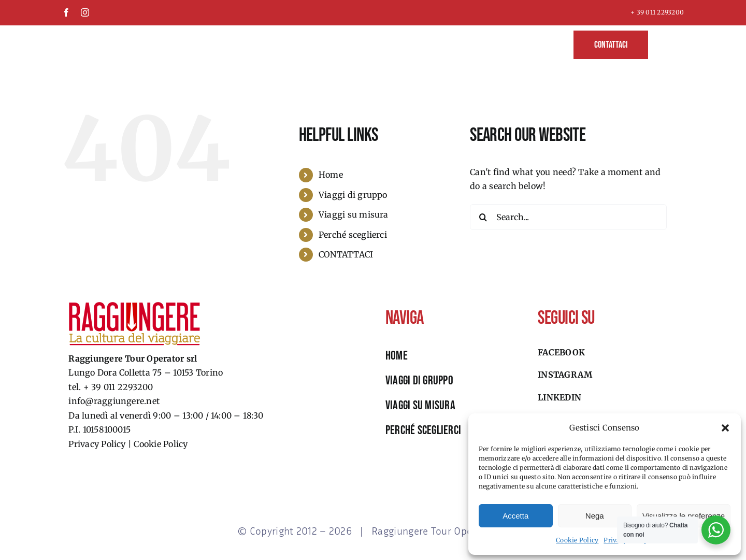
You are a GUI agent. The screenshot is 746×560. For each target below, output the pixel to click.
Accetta (515, 516)
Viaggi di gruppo (353, 195)
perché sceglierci (423, 430)
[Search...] (568, 217)
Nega (595, 516)
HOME (397, 356)
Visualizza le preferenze (684, 516)
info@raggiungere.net (114, 401)
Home (331, 175)
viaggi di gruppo (419, 380)
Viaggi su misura (354, 214)
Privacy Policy (97, 444)
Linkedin (559, 397)
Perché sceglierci (353, 235)
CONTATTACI (346, 254)
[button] (725, 428)
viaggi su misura (420, 405)
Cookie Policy (577, 540)
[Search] (483, 217)
